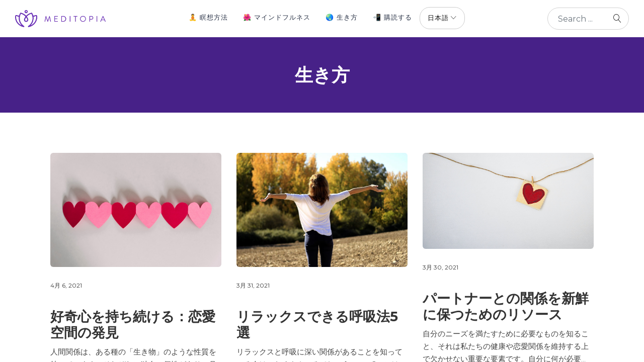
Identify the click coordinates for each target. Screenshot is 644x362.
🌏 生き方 (342, 17)
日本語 (438, 18)
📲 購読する (392, 17)
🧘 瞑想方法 (208, 17)
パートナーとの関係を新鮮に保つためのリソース (506, 306)
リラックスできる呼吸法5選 (317, 325)
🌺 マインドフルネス (277, 17)
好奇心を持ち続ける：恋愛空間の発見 (133, 325)
